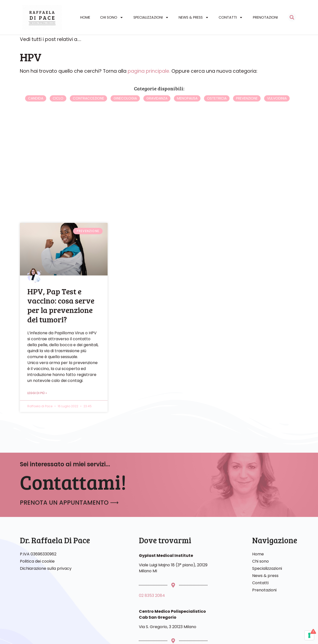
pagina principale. (149, 80)
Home (85, 17)
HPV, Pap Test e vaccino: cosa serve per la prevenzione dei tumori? (61, 314)
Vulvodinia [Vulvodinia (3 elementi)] (277, 107)
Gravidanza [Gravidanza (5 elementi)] (157, 107)
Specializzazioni (151, 17)
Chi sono (112, 17)
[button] (292, 17)
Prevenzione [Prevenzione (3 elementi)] (247, 107)
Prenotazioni (265, 17)
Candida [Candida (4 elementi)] (36, 107)
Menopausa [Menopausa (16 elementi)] (187, 107)
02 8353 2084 (152, 604)
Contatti (231, 17)
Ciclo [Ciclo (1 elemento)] (58, 107)
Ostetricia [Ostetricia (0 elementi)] (217, 107)
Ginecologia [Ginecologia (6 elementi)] (125, 107)
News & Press (194, 17)
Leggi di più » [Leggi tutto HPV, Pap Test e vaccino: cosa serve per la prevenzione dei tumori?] (37, 401)
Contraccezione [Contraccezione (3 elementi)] (88, 107)
